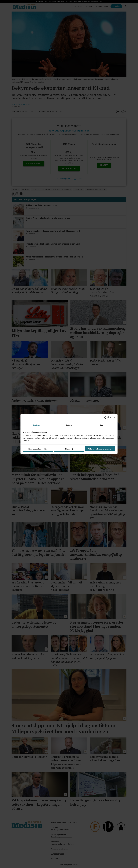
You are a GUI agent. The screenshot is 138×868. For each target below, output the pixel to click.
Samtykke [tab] (37, 425)
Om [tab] (101, 425)
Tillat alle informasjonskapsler (100, 449)
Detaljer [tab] (69, 425)
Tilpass (69, 449)
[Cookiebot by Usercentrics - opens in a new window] (106, 418)
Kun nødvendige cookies (38, 449)
